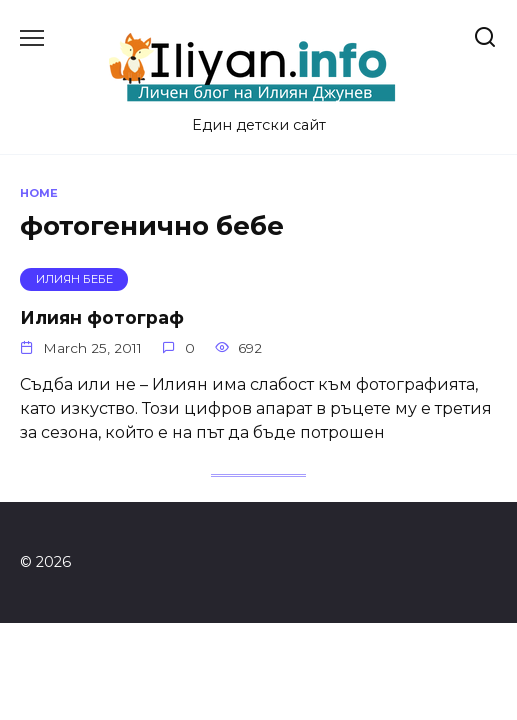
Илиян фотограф (102, 317)
